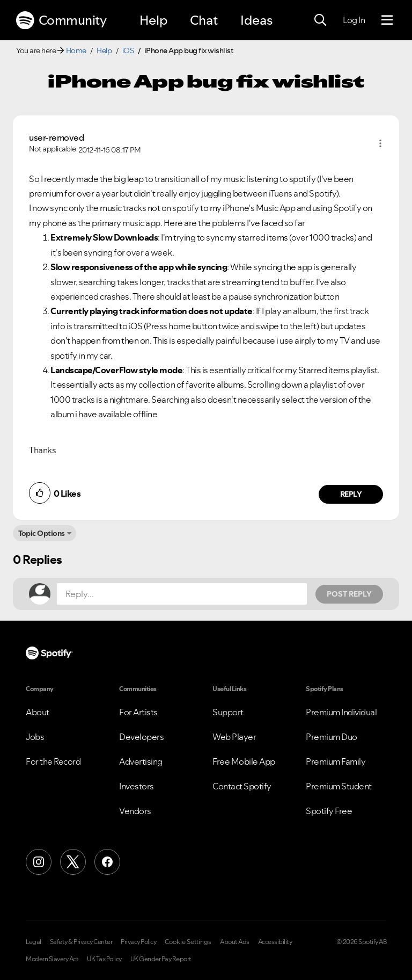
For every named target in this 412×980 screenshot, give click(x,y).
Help (153, 20)
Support (228, 712)
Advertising (141, 761)
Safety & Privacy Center (81, 942)
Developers (141, 737)
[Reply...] (182, 594)
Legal (34, 942)
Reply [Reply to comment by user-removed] (351, 494)
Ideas (256, 20)
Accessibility (275, 942)
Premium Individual (341, 712)
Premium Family (336, 761)
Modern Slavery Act (52, 959)
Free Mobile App (244, 761)
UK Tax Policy (104, 959)
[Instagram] (39, 862)
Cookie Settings (188, 942)
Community (61, 20)
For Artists (138, 712)
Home (76, 50)
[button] (380, 143)
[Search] (320, 20)
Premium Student (339, 786)
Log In (354, 20)
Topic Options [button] (42, 533)
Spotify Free (329, 811)
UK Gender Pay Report (161, 959)
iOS (128, 50)
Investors (137, 786)
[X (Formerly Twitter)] (73, 862)
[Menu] (387, 20)
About (38, 712)
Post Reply (349, 594)
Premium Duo (332, 737)
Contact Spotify (242, 786)
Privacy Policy (138, 942)
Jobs (35, 737)
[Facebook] (107, 862)
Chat (204, 20)
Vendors (135, 811)
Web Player (234, 737)
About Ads (235, 942)
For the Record (53, 761)
